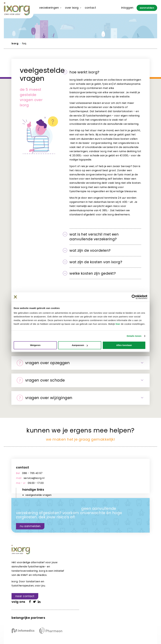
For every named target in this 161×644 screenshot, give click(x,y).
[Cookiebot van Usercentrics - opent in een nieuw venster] (134, 297)
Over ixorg (72, 8)
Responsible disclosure (43, 624)
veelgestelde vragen (103, 473)
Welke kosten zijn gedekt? (94, 273)
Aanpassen (81, 345)
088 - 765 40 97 (32, 474)
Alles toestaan (126, 345)
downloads (97, 478)
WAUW (33, 633)
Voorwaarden (19, 624)
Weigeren (36, 345)
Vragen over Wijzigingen (45, 398)
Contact (90, 8)
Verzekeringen (49, 8)
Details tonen (134, 336)
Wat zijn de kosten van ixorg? (97, 262)
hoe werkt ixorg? (85, 72)
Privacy (63, 624)
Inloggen (127, 8)
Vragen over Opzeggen (44, 363)
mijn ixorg (96, 482)
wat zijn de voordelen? (91, 251)
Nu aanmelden (30, 522)
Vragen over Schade (41, 381)
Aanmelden (147, 8)
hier (118, 324)
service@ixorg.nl (34, 479)
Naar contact (25, 597)
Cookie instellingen (81, 624)
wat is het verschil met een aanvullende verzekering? (95, 237)
